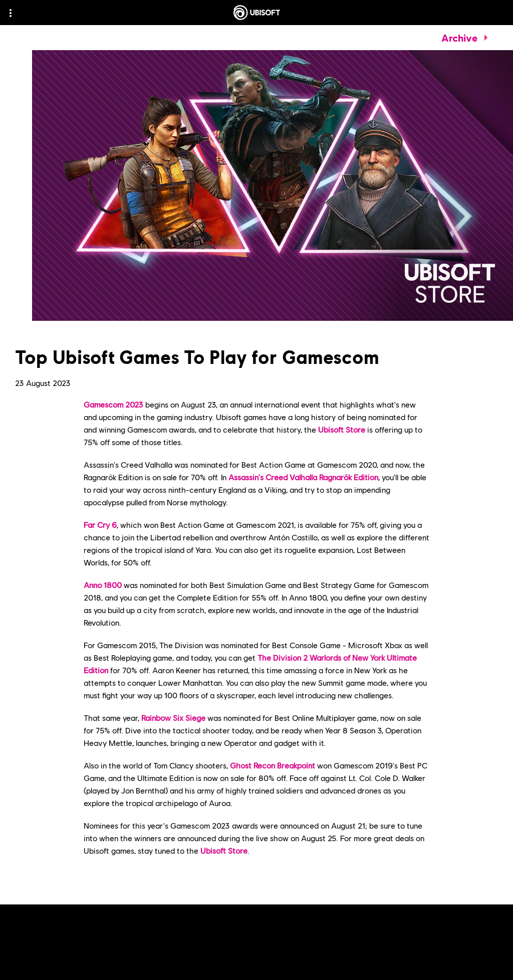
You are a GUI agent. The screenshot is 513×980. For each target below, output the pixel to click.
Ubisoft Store (342, 429)
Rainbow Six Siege (173, 718)
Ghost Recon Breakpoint (273, 765)
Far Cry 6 (100, 525)
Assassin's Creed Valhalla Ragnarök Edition (303, 477)
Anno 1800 (103, 585)
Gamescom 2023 (113, 404)
